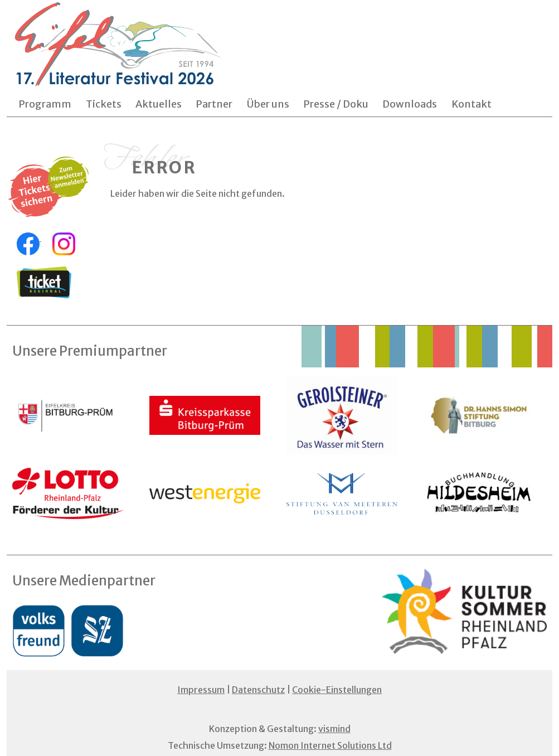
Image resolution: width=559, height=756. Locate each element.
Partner (214, 104)
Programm (45, 104)
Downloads (410, 104)
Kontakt (471, 104)
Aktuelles (159, 104)
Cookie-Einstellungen (337, 690)
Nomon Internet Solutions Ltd (330, 745)
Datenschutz (258, 690)
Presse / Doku (336, 104)
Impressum (201, 690)
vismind (334, 729)
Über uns (268, 104)
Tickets (104, 104)
